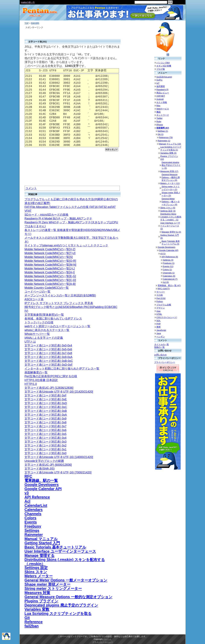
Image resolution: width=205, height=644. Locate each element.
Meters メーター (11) (170, 183)
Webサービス (163, 109)
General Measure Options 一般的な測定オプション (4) (171, 177)
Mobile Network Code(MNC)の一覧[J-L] (50, 269)
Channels (33, 514)
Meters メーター (39, 576)
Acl (27, 501)
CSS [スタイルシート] (167, 317)
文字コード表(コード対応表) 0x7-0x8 (48, 353)
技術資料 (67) (163, 128)
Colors (30, 518)
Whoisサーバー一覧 (37, 334)
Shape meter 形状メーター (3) (171, 194)
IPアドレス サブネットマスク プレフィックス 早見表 (59, 303)
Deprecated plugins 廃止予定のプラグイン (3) (171, 165)
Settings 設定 (36, 568)
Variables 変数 (37, 609)
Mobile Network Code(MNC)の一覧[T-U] (50, 253)
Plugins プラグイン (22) (169, 158)
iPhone (160, 125)
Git (27, 618)
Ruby (159, 121)
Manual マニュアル (41, 539)
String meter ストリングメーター (53, 589)
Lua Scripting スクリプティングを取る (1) (171, 148)
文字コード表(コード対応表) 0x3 (45, 442)
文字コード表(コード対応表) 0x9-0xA (48, 357)
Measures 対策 (37, 593)
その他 (160, 295)
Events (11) (168, 266)
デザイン (161, 308)
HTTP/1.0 (31, 384)
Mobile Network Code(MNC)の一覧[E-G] (50, 276)
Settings (32, 530)
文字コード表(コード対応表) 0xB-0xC (49, 361)
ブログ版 (161, 69)
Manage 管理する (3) (171, 232)
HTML (159, 314)
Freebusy (33, 526)
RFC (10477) (164, 289)
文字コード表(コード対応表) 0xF (46, 396)
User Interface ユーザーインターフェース (60, 551)
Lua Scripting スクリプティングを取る (58, 614)
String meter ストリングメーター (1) (171, 188)
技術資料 (35, 23)
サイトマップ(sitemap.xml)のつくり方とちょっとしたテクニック (66, 245)
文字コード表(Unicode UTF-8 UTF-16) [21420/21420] (59, 392)
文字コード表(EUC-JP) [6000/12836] (48, 465)
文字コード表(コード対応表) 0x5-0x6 (48, 349)
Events (31, 522)
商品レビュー (163, 93)
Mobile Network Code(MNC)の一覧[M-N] (50, 265)
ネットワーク (163, 115)
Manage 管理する (40, 556)
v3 (27, 493)
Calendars (34, 510)
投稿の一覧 (159, 347)
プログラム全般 (164, 305)
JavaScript (161, 330)
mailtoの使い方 (28, 2)
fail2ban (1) (163, 131)
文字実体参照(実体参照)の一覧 (44, 315)
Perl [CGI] (161, 298)
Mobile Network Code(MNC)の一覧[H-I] (50, 272)
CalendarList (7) (170, 279)
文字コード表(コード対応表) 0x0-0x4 (48, 345)
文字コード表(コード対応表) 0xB (46, 411)
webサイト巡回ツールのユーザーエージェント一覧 (57, 326)
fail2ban (32, 626)
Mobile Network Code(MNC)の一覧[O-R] (50, 261)
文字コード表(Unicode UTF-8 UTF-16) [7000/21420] (58, 472)
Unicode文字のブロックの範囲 (44, 461)
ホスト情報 (162, 102)
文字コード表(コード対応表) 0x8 (45, 422)
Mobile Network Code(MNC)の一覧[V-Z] (50, 249)
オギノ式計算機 (164, 66)
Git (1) (161, 134)
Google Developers (42, 485)
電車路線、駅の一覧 (41, 480)
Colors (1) (167, 270)
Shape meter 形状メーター (47, 584)
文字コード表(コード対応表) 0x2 (45, 446)
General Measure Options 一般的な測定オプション (68, 597)
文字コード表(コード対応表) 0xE (46, 399)
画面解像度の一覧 (36, 372)
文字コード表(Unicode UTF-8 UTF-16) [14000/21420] (59, 457)
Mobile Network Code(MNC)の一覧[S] (49, 257)
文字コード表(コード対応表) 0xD (46, 403)
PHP (159, 324)
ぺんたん (107, 639)
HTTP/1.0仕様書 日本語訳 (41, 380)
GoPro (159, 80)
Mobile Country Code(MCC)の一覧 (47, 288)
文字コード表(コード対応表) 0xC (46, 407)
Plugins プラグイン (41, 601)
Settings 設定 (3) (168, 211)
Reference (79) (166, 137)
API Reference (37, 497)
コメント (31, 188)
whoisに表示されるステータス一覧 (47, 330)
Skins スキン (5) (168, 208)
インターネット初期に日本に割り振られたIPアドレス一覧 (62, 369)
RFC (28, 476)
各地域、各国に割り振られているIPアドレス (53, 319)
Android (160, 99)
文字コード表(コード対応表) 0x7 (45, 426)
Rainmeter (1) (164, 141)
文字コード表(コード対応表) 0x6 (45, 430)
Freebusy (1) (169, 263)
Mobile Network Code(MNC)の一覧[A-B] (50, 284)
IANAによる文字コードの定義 (44, 338)
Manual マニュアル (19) (170, 144)
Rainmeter (34, 535)
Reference (34, 622)
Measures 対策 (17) (169, 171)
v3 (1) (163, 254)
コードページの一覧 (37, 292)
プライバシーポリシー (165, 362)
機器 (159, 112)
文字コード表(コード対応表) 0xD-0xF (49, 365)
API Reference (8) (170, 257)
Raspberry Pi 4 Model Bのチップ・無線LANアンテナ (58, 219)
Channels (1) (169, 273)
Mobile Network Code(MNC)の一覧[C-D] (50, 280)
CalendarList (36, 505)
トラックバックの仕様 (39, 322)
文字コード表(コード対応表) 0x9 (45, 419)
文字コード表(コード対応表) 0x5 (45, 434)
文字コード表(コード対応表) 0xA (46, 415)
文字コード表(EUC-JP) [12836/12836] (49, 388)
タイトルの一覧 (162, 344)
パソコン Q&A (163, 63)
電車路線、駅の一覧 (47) (169, 285)
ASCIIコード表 (34, 299)
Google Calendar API (43, 489)
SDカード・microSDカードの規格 (46, 215)
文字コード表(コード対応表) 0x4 (45, 438)
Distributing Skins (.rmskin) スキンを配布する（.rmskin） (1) (171, 217)
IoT (158, 83)
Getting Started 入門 (42, 543)
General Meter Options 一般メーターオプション (66, 580)
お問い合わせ (160, 355)
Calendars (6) (169, 276)
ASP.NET (161, 96)
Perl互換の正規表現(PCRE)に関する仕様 (51, 376)
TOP (27, 23)
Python (160, 301)
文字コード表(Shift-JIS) (40, 469)
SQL (159, 321)
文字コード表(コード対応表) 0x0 (45, 453)
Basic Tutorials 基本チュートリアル (55, 547)
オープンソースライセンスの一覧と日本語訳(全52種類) (60, 295)
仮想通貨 (161, 86)
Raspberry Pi (162, 90)
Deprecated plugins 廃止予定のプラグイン (61, 605)
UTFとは (30, 342)
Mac (158, 106)
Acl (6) (166, 282)
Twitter (160, 118)
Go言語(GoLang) (164, 77)
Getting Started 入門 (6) (170, 237)
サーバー (161, 292)
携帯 (159, 327)
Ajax (158, 311)
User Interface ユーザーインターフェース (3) (170, 226)
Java (159, 333)
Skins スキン (36, 572)
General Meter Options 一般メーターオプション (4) (171, 202)
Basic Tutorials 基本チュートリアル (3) (171, 243)
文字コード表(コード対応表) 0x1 (45, 449)
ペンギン (161, 337)
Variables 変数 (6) (168, 153)
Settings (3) (168, 260)
